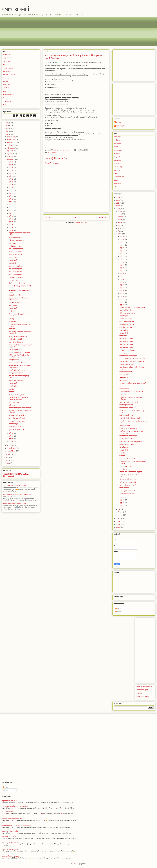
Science (6, 98)
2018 (7, 463)
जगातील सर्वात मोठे (14, 321)
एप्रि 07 (11, 225)
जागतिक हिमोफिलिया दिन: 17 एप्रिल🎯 (19, 352)
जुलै (119, 225)
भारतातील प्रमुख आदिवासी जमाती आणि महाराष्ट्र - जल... (19, 299)
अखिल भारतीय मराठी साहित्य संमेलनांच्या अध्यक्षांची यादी (15, 806)
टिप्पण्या (118, 612)
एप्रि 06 (11, 228)
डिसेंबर (120, 211)
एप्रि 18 (11, 193)
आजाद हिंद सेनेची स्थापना (15, 255)
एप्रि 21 (11, 185)
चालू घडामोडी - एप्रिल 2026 (9, 837)
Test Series (7, 101)
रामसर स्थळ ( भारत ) (14, 402)
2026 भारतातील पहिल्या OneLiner (10, 856)
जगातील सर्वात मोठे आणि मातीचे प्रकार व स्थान (132, 362)
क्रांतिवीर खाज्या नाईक (15, 246)
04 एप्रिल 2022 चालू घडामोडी (17, 395)
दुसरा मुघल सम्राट (14, 280)
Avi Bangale (120, 122)
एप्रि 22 (11, 182)
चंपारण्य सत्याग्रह (13, 424)
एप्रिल (120, 234)
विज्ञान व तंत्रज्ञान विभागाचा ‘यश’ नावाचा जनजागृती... (133, 383)
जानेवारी (120, 515)
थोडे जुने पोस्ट (103, 217)
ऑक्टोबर (121, 217)
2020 (7, 457)
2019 (7, 460)
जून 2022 (10, 154)
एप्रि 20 (11, 188)
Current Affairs (52, 153)
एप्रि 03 (11, 436)
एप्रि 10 (11, 216)
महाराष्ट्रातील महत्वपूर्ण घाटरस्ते (17, 421)
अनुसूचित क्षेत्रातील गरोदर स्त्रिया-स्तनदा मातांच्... (133, 307)
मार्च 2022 (10, 445)
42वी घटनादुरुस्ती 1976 (15, 350)
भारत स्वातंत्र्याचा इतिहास (15, 266)
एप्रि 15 (11, 202)
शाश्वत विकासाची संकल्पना (16, 342)
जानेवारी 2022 (11, 451)
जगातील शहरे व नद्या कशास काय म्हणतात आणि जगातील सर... (20, 366)
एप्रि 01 (11, 442)
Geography (7, 78)
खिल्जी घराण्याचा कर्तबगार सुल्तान (17, 283)
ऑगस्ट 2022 (11, 148)
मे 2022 (10, 157)
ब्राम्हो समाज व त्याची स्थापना (16, 277)
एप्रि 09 (11, 219)
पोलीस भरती (7, 55)
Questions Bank (9, 95)
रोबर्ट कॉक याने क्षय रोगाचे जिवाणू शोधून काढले (132, 442)
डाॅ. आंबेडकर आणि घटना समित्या (17, 415)
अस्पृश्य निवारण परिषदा (7, 812)
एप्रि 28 (11, 165)
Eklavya (139, 693)
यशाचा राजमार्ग (15, 9)
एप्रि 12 (11, 210)
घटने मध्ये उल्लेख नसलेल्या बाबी (17, 418)
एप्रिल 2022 (11, 159)
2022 (7, 134)
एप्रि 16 (11, 199)
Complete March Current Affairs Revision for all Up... (19, 398)
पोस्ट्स (118, 608)
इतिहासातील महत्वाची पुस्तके (16, 295)
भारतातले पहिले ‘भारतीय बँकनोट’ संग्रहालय (20, 408)
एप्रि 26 (11, 171)
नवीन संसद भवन (13, 405)
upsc (5, 104)
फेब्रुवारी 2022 (12, 448)
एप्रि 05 (11, 230)
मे (119, 231)
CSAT (5, 65)
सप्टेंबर (120, 220)
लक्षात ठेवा (11, 389)
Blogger (76, 864)
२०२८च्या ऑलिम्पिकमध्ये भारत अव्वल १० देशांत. (132, 392)
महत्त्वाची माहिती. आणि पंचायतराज (18, 370)
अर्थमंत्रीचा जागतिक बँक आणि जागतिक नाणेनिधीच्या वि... (19, 356)
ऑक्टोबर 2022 (12, 142)
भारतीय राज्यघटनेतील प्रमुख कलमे (18, 336)
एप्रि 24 (11, 176)
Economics (61, 153)
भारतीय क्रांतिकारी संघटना (16, 237)
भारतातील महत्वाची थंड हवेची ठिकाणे (10, 831)
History (6, 81)
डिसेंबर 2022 (11, 137)
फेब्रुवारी (121, 512)
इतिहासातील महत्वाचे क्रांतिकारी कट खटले (15, 486)
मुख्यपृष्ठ (76, 217)
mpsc (5, 91)
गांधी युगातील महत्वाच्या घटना (16, 240)
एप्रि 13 (11, 208)
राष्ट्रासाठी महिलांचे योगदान (16, 252)
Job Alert (6, 88)
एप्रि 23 (11, 179)
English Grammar (9, 75)
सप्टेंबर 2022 (11, 145)
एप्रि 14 (11, 205)
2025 (7, 126)
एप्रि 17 (11, 196)
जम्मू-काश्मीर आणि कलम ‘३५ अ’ (9, 801)
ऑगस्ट (120, 223)
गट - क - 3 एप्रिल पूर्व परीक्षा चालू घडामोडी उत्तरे (132, 359)
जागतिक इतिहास (13, 257)
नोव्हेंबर (120, 214)
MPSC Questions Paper (144, 686)
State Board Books (143, 697)
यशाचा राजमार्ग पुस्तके (142, 690)
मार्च (119, 509)
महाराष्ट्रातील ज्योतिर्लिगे (15, 303)
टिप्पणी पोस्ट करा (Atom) (81, 223)
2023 (7, 131)
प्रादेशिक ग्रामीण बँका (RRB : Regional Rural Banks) (16, 826)
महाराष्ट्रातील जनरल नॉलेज (16, 373)
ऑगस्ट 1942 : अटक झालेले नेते (17, 363)
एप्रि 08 (11, 222)
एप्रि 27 (11, 168)
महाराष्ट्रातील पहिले (14, 360)
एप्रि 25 (11, 173)
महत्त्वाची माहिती (13, 260)
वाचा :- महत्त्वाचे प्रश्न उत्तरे (16, 249)
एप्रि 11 (11, 213)
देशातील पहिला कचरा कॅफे (16, 339)
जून (119, 228)
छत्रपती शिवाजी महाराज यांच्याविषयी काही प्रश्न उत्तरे (17, 495)
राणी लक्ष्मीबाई (12, 263)
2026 (7, 123)
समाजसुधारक (7, 61)
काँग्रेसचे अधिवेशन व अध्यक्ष (16, 380)
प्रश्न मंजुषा (12, 319)
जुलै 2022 (10, 151)
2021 (7, 455)
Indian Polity (7, 85)
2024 (7, 128)
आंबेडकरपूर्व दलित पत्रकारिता (17, 427)
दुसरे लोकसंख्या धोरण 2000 (16, 430)
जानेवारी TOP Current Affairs (10, 849)
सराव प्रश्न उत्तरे (13, 305)
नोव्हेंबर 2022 (11, 140)
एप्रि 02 (11, 439)
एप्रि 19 (11, 190)
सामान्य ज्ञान (12, 329)
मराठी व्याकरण (7, 58)
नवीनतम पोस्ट (49, 217)
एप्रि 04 (11, 433)
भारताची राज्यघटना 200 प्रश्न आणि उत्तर (12, 842)
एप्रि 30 (11, 162)
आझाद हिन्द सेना (13, 243)
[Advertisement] (66, 32)
